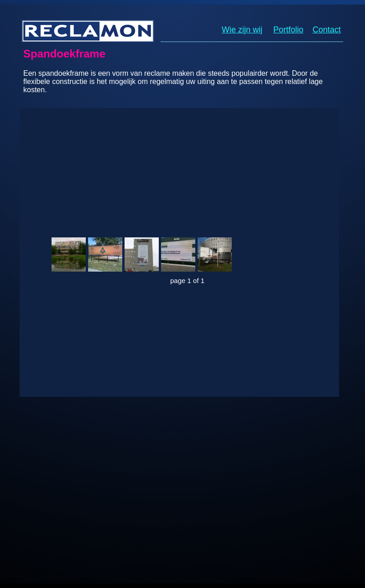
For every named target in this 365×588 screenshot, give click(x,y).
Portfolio (288, 30)
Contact (327, 30)
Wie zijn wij (242, 30)
